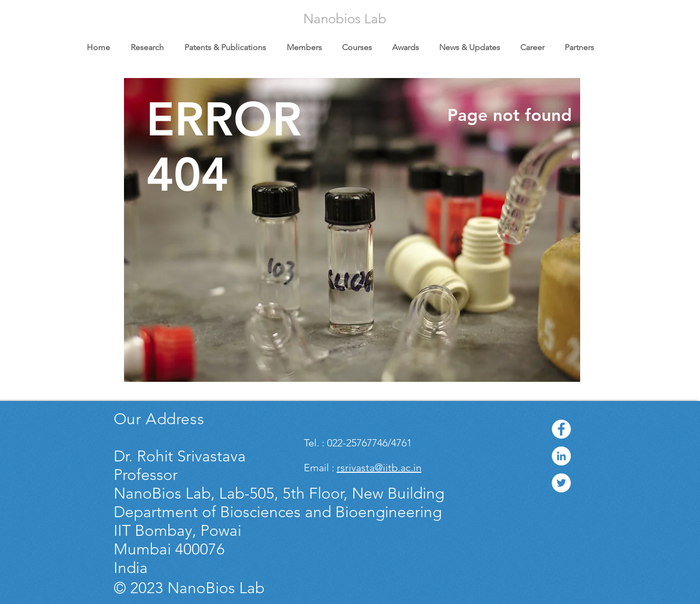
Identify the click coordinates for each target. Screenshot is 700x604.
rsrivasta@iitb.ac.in (379, 468)
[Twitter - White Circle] (561, 483)
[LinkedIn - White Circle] (561, 456)
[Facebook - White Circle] (561, 429)
